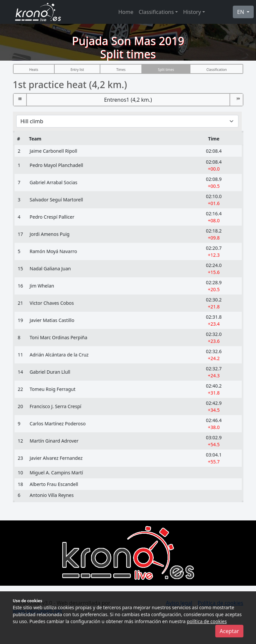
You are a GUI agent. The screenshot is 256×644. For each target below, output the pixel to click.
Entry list (77, 70)
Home (126, 12)
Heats (34, 70)
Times (121, 70)
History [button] (192, 12)
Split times (166, 70)
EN (241, 12)
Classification (217, 70)
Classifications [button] (156, 12)
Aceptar (229, 631)
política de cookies (207, 621)
